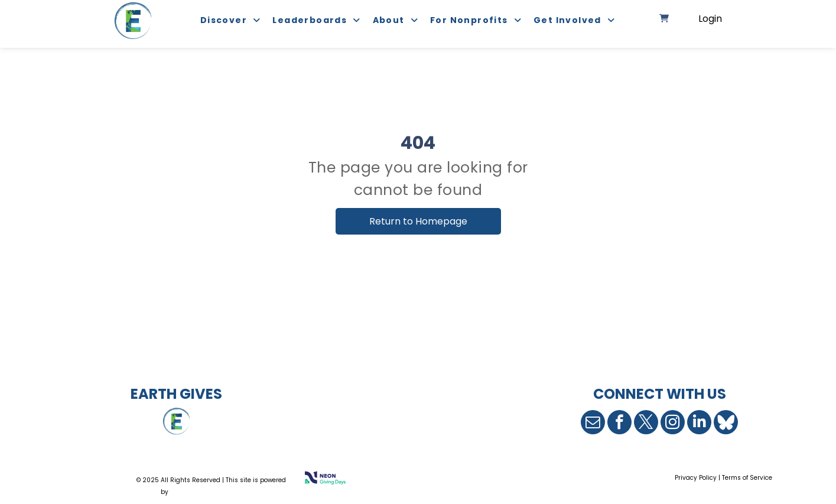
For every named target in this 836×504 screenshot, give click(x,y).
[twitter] (646, 422)
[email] (593, 422)
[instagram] (673, 422)
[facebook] (619, 422)
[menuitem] (225, 21)
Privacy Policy (696, 478)
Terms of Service (747, 478)
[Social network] (726, 422)
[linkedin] (699, 422)
